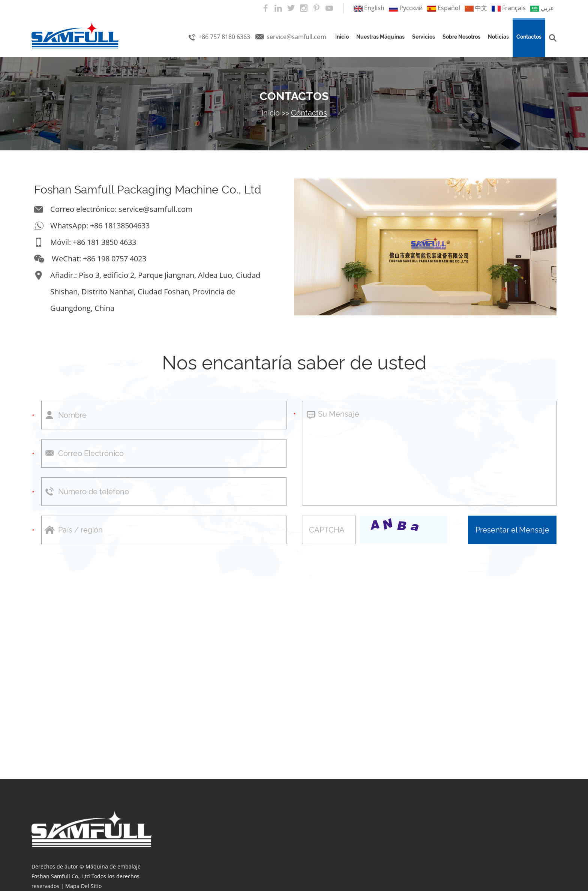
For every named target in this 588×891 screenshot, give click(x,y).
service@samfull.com (296, 37)
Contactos (529, 37)
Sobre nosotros (461, 37)
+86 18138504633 (120, 226)
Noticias (498, 37)
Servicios (424, 37)
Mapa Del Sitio (83, 886)
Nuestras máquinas (380, 37)
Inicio (342, 37)
